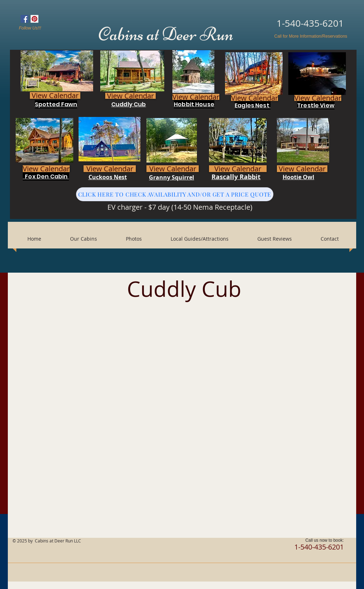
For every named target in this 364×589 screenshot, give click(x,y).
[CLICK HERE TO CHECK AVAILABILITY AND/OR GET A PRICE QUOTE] (175, 194)
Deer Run (199, 34)
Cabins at (130, 34)
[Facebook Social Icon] (25, 19)
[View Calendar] (55, 95)
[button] (134, 239)
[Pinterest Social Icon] (34, 19)
